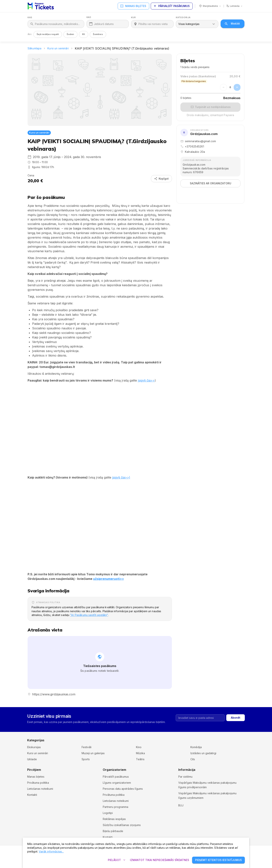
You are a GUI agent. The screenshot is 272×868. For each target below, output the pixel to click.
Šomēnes (98, 34)
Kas (30, 17)
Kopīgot (161, 179)
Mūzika (140, 753)
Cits (193, 759)
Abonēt (236, 718)
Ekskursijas (34, 747)
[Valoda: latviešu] (235, 6)
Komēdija (196, 747)
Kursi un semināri (58, 48)
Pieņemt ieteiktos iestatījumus (218, 860)
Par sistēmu (185, 777)
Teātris (140, 759)
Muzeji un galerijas (93, 753)
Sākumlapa (34, 48)
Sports (86, 759)
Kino (139, 747)
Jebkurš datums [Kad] (104, 24)
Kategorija (183, 17)
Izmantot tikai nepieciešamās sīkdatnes (160, 860)
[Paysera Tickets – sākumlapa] (41, 6)
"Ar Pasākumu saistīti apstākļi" (89, 615)
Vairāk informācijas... (51, 851)
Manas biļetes (133, 6)
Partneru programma (116, 807)
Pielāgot (117, 860)
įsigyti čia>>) (121, 477)
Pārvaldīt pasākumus (172, 6)
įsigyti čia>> (146, 380)
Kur (133, 17)
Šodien (70, 34)
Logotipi (108, 813)
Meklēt (233, 24)
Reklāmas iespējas (114, 819)
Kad (89, 17)
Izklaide (32, 759)
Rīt (84, 34)
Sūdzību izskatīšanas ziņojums (122, 825)
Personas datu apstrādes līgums (123, 789)
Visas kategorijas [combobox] (189, 24)
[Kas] (58, 24)
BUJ (181, 810)
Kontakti (32, 795)
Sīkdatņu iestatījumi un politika (197, 804)
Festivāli (87, 747)
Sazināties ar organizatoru (210, 183)
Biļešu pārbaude (113, 831)
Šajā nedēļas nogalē (48, 34)
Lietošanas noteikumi (40, 789)
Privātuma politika (38, 783)
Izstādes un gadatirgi (203, 753)
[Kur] (155, 24)
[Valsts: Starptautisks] (210, 6)
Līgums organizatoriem (117, 783)
